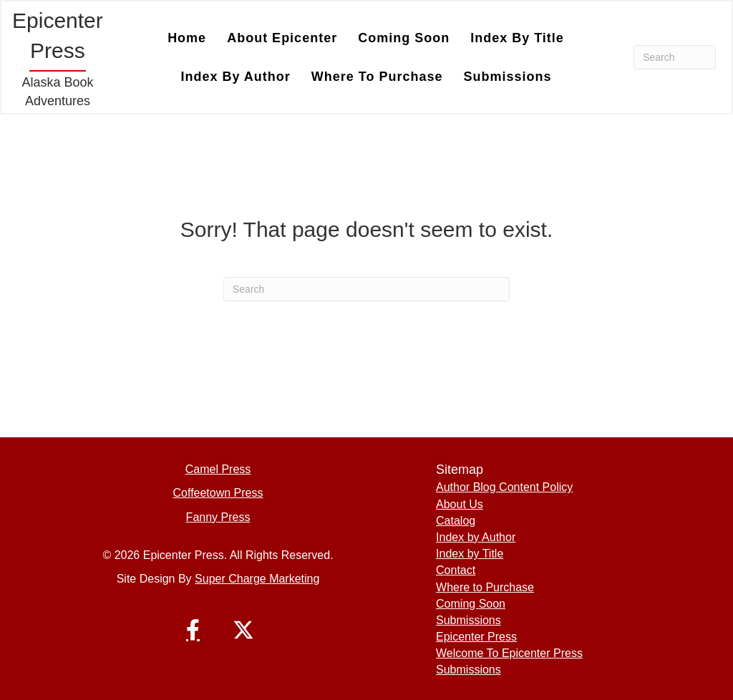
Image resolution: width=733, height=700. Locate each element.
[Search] (675, 57)
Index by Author (235, 77)
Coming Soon (404, 38)
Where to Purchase (377, 77)
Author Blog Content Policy (504, 487)
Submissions (508, 77)
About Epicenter (282, 38)
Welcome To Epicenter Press (509, 653)
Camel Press (218, 469)
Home (187, 38)
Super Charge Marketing (257, 579)
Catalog (456, 521)
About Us (460, 504)
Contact (456, 570)
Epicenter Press (476, 637)
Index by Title (517, 38)
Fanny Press (218, 517)
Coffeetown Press (218, 493)
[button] (193, 630)
